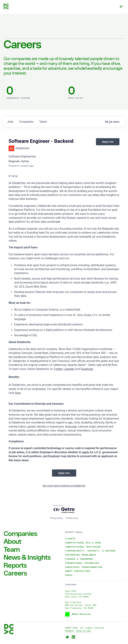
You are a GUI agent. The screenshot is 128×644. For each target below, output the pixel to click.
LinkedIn (69, 369)
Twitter (58, 369)
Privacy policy (56, 518)
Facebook (87, 369)
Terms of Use (83, 631)
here (18, 393)
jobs (10, 122)
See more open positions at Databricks (64, 486)
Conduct (70, 631)
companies (26, 122)
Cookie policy (72, 518)
